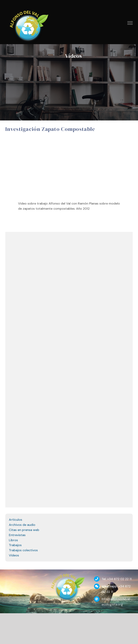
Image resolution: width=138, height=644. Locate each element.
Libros (13, 540)
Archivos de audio (22, 525)
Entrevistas (17, 535)
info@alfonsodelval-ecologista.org (117, 602)
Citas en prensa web (24, 530)
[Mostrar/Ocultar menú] (130, 23)
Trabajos (15, 545)
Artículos (16, 520)
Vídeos (14, 555)
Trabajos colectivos (23, 550)
